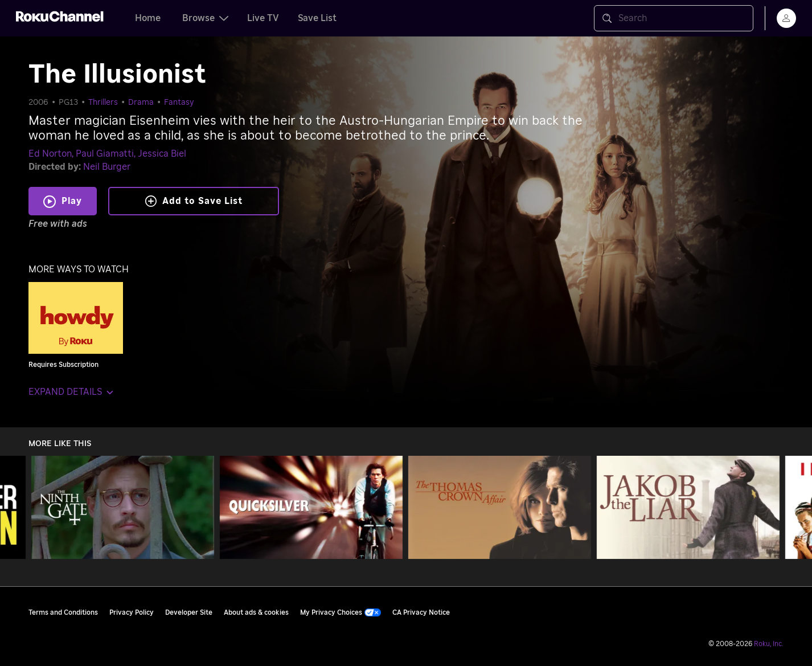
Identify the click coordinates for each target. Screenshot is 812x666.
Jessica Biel (162, 154)
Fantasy (179, 103)
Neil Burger (107, 167)
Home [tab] (148, 18)
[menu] (786, 18)
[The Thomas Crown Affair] (500, 507)
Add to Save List (194, 201)
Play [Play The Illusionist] (72, 201)
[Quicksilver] (311, 507)
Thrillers (103, 103)
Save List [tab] (317, 18)
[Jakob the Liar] (688, 507)
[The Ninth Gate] (123, 507)
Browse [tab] (205, 18)
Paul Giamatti (105, 154)
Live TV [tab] (263, 18)
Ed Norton (50, 154)
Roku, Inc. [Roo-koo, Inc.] (769, 644)
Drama (141, 103)
